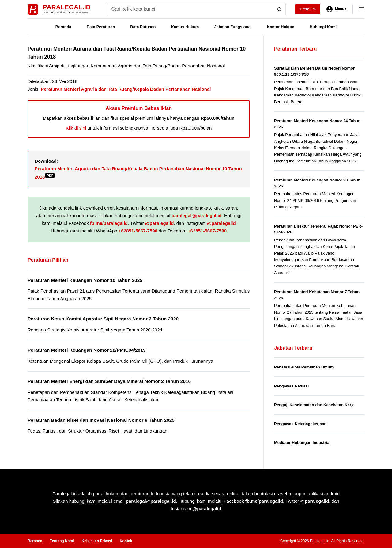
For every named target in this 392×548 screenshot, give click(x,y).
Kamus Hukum (185, 27)
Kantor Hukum (281, 27)
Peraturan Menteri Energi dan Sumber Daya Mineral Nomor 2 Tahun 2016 (109, 381)
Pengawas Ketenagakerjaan (300, 424)
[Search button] (280, 9)
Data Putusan (143, 27)
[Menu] (362, 9)
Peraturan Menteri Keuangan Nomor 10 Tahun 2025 (85, 280)
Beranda (63, 27)
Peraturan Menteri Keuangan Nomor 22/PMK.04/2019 (87, 350)
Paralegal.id (67, 7)
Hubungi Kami (323, 27)
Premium (308, 9)
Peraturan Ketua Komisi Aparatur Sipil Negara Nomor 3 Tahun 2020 (103, 319)
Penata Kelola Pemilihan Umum (304, 367)
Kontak (126, 541)
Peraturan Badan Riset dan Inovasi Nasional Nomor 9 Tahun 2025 (101, 420)
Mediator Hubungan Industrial (302, 442)
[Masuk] (336, 9)
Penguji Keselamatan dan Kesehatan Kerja (314, 405)
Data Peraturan (101, 27)
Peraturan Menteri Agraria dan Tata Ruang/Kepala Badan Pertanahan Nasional (126, 89)
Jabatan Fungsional (233, 27)
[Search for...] (190, 9)
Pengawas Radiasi (291, 386)
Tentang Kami (62, 541)
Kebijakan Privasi (97, 541)
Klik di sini (76, 128)
